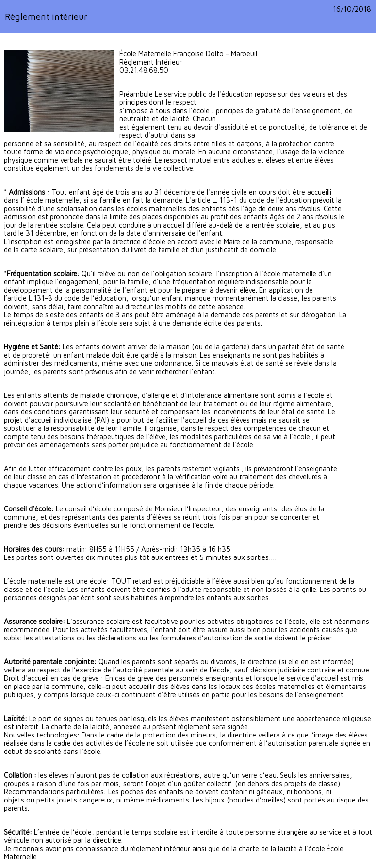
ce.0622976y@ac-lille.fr (158, 78)
